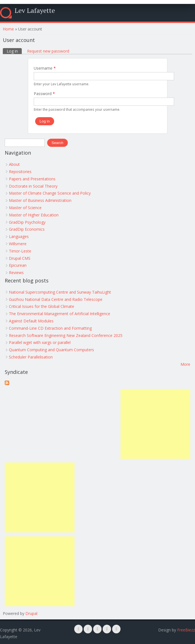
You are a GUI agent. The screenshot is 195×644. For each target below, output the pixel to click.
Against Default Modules (31, 321)
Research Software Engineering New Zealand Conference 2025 (66, 335)
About (14, 164)
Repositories (20, 172)
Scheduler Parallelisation (31, 357)
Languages (19, 236)
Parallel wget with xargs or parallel (40, 342)
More (185, 364)
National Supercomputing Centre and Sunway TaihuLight (60, 292)
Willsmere (18, 244)
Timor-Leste (20, 251)
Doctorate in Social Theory (33, 186)
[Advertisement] (155, 424)
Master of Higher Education (34, 215)
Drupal (31, 613)
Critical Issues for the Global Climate (42, 306)
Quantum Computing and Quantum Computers (51, 350)
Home (8, 29)
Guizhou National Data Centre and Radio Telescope (56, 299)
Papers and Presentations (32, 179)
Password (44, 94)
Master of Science (25, 208)
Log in (14, 51)
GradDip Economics (27, 229)
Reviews (16, 273)
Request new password (48, 51)
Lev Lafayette (35, 10)
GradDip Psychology (27, 222)
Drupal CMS (20, 258)
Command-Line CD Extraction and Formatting (50, 328)
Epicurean (18, 265)
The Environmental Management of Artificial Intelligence (60, 314)
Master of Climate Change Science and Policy (50, 193)
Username (45, 68)
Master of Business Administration (40, 200)
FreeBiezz (186, 630)
